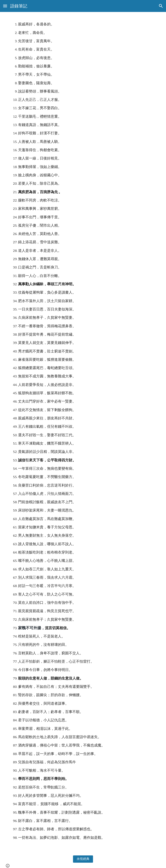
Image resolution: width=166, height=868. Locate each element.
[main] (83, 431)
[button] (5, 6)
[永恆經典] (83, 859)
